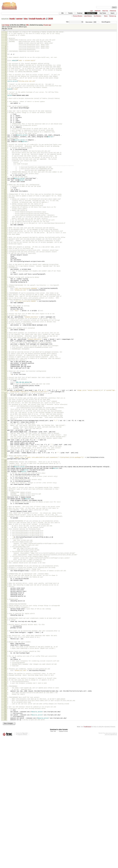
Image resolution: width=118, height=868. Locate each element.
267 (5, 539)
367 (5, 730)
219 (5, 444)
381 (5, 756)
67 (6, 155)
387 (5, 768)
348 (5, 695)
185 (5, 380)
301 (5, 605)
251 (5, 508)
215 (5, 437)
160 (5, 333)
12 (6, 53)
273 (5, 552)
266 (5, 537)
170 (5, 352)
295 (5, 594)
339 (5, 678)
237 (5, 480)
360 (5, 718)
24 (6, 75)
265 (5, 535)
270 (5, 546)
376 (5, 747)
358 (5, 714)
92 (6, 204)
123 (5, 263)
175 (5, 361)
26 (6, 78)
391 (5, 775)
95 (6, 209)
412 (5, 814)
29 (6, 84)
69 (6, 159)
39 (6, 102)
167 (5, 346)
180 (5, 370)
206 (5, 420)
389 (5, 771)
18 (6, 64)
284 (5, 573)
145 (5, 305)
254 (5, 514)
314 (5, 630)
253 (5, 512)
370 (5, 736)
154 (5, 322)
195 (5, 399)
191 (5, 391)
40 (6, 104)
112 (5, 242)
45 (6, 113)
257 (5, 520)
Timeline (70, 13)
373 (5, 742)
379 (5, 752)
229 (5, 465)
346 (5, 691)
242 (5, 490)
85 (6, 190)
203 (5, 414)
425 (5, 838)
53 (6, 128)
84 (6, 188)
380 (5, 754)
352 (5, 703)
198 (5, 404)
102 (5, 223)
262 (5, 529)
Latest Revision (88, 16)
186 (5, 382)
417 (5, 823)
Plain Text (53, 862)
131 (5, 278)
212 (5, 431)
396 (5, 784)
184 (5, 378)
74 (6, 168)
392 (5, 776)
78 (6, 176)
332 (5, 665)
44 (6, 112)
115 (5, 248)
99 (6, 217)
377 (5, 749)
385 (5, 764)
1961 (27, 25)
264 (5, 533)
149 (5, 312)
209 (5, 426)
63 (6, 147)
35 (6, 95)
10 (6, 49)
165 (5, 342)
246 (5, 498)
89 (6, 198)
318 (5, 638)
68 (6, 157)
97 (6, 213)
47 (6, 117)
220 (5, 446)
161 (5, 335)
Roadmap (80, 13)
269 (5, 544)
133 (5, 282)
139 (5, 293)
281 (5, 567)
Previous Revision (78, 16)
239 (5, 484)
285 (5, 575)
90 (6, 200)
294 (5, 592)
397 (5, 786)
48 (6, 119)
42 (6, 108)
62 (6, 145)
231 (5, 469)
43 (6, 110)
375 (5, 745)
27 (6, 80)
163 (5, 338)
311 (5, 624)
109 (5, 236)
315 (5, 632)
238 (5, 482)
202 (5, 412)
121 (5, 259)
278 (5, 561)
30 (6, 86)
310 (5, 622)
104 (5, 226)
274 (5, 554)
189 (5, 387)
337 (5, 675)
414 (5, 818)
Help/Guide (98, 11)
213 (5, 433)
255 (5, 516)
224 (5, 454)
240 (5, 486)
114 (5, 246)
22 (6, 71)
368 (5, 732)
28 (6, 82)
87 (6, 194)
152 (5, 318)
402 (5, 795)
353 (5, 705)
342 (5, 684)
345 (5, 689)
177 (5, 365)
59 (6, 140)
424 (5, 836)
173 (5, 357)
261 (5, 527)
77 (6, 174)
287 (5, 578)
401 (5, 794)
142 (5, 299)
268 (5, 542)
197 (5, 403)
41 (6, 106)
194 (5, 397)
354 (5, 707)
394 (5, 780)
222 (5, 450)
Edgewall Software (22, 865)
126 (5, 269)
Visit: (67, 22)
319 (5, 640)
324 (5, 650)
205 (5, 418)
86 (6, 192)
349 (5, 697)
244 (5, 494)
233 (5, 473)
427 (5, 842)
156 (5, 325)
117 (5, 251)
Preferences (113, 11)
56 (6, 134)
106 (5, 230)
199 (5, 406)
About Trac (105, 11)
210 (5, 427)
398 (5, 788)
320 (5, 642)
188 (5, 385)
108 (5, 234)
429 (5, 846)
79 (6, 178)
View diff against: (109, 22)
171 (5, 354)
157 (5, 327)
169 (5, 350)
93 (6, 206)
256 (5, 518)
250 (5, 506)
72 (6, 165)
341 (5, 682)
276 (5, 557)
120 (5, 257)
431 (5, 850)
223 (5, 452)
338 (5, 677)
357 (5, 712)
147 (5, 308)
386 (5, 766)
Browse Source (91, 13)
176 (5, 363)
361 (5, 720)
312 (5, 626)
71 (6, 163)
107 (5, 232)
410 (5, 810)
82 (6, 184)
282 (5, 569)
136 (5, 287)
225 (5, 456)
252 (5, 510)
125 (5, 267)
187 (5, 383)
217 (5, 441)
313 (5, 628)
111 (5, 240)
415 (5, 820)
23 (6, 73)
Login (91, 11)
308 (5, 619)
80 (6, 180)
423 (5, 834)
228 (5, 463)
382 (5, 758)
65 (6, 151)
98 (6, 215)
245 (5, 496)
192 (5, 393)
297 (5, 597)
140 (5, 295)
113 (5, 244)
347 (5, 693)
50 (6, 123)
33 (6, 92)
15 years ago (47, 25)
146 (5, 307)
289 (5, 582)
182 (5, 374)
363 (5, 724)
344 (5, 688)
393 (5, 778)
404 (5, 799)
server (19, 19)
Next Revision (97, 16)
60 (6, 142)
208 (5, 424)
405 (5, 800)
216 (5, 439)
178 (5, 366)
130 (5, 276)
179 (5, 368)
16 (6, 60)
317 (5, 636)
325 (5, 652)
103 (5, 224)
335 (5, 671)
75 (6, 170)
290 (5, 584)
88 (6, 196)
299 (5, 601)
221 (5, 448)
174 (5, 359)
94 (6, 207)
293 (5, 590)
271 (5, 548)
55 (6, 132)
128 (5, 272)
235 (5, 477)
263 (5, 531)
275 (5, 555)
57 (6, 136)
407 (5, 804)
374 (5, 744)
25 (6, 76)
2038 (51, 19)
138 (5, 291)
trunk (12, 19)
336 (5, 673)
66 (6, 153)
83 (6, 186)
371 (5, 738)
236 (5, 479)
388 (5, 769)
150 (5, 314)
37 (6, 99)
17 (6, 62)
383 (5, 760)
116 (5, 249)
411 (5, 812)
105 (5, 228)
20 (6, 67)
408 (5, 806)
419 (5, 827)
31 (6, 88)
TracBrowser (87, 857)
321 (5, 644)
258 (5, 521)
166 (5, 344)
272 (5, 550)
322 (5, 646)
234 (5, 475)
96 (6, 211)
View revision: (89, 22)
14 (6, 57)
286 (5, 576)
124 (5, 265)
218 (5, 442)
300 (5, 603)
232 (5, 471)
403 (5, 797)
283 (5, 571)
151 (5, 316)
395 (5, 782)
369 (5, 734)
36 (6, 97)
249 (5, 504)
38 (6, 101)
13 (6, 55)
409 (5, 808)
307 (5, 617)
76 (6, 172)
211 (5, 429)
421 (5, 831)
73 (6, 166)
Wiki (62, 13)
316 (5, 634)
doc (26, 19)
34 (6, 93)
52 (6, 126)
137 (5, 289)
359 (5, 716)
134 (5, 284)
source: (5, 19)
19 (6, 65)
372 (5, 740)
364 (5, 725)
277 (5, 559)
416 (5, 821)
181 (5, 372)
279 (5, 563)
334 (5, 669)
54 (6, 130)
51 (6, 124)
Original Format (63, 862)
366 (5, 729)
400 (5, 792)
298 (5, 599)
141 (5, 297)
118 (5, 253)
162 (5, 337)
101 (5, 221)
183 (5, 376)
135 (5, 286)
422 (5, 833)
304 (5, 611)
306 (5, 615)
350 (5, 699)
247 (5, 500)
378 (5, 751)
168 (5, 348)
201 (5, 410)
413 (5, 816)
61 (6, 144)
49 (6, 121)
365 (5, 727)
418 (5, 825)
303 (5, 609)
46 (6, 115)
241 (5, 488)
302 (5, 607)
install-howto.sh (37, 19)
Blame (106, 16)
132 (5, 280)
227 (5, 461)
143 (5, 301)
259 (5, 523)
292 (5, 588)
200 (5, 408)
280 (5, 565)
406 (5, 802)
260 (5, 525)
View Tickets (103, 13)
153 (5, 320)
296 (5, 596)
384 (5, 762)
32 (6, 90)
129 (5, 274)
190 (5, 389)
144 (5, 303)
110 (5, 238)
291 (5, 586)
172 (5, 356)
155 (5, 323)
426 (5, 840)
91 (6, 202)
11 (6, 51)
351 (5, 701)
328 (5, 658)
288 (5, 580)
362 (5, 722)
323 (5, 648)
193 (5, 395)
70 (6, 161)
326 (5, 654)
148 (5, 310)
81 (6, 182)
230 (5, 467)
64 (6, 149)
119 (5, 255)
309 (5, 620)
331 (5, 663)
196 (5, 401)
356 (5, 710)
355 (5, 708)
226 (5, 458)
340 (5, 680)
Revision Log (113, 16)
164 (5, 340)
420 (5, 829)
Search (112, 13)
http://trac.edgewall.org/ (111, 865)
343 (5, 686)
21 (6, 69)
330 (5, 661)
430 (5, 848)
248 (5, 502)
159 (5, 331)
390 (5, 773)
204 (5, 416)
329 (5, 659)
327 (5, 656)
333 (5, 667)
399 (5, 790)
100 (5, 219)
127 (5, 271)
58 (6, 138)
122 (5, 261)
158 (5, 329)
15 (6, 58)
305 (5, 613)
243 (5, 492)
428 (5, 844)
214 (5, 435)
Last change (6, 25)
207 (5, 422)
